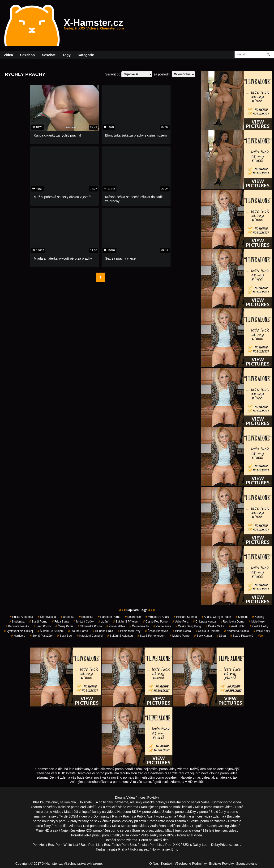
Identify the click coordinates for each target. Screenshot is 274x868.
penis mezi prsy (129, 631)
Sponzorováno (247, 864)
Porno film (61, 826)
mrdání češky (84, 622)
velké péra (180, 622)
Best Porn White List (63, 845)
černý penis (64, 626)
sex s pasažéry (41, 636)
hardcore (18, 636)
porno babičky (186, 812)
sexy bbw (65, 636)
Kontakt (167, 864)
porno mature (214, 807)
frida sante (60, 622)
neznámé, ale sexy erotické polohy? (141, 802)
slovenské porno (90, 626)
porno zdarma (127, 840)
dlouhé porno (78, 631)
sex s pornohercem (151, 636)
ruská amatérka (21, 617)
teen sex (221, 831)
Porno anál (185, 835)
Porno (143, 840)
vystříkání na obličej (18, 631)
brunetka (67, 617)
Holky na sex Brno (165, 849)
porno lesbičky (123, 821)
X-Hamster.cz (94, 25)
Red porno (91, 826)
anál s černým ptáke (216, 617)
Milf (172, 826)
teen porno (42, 626)
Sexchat (49, 55)
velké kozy (262, 631)
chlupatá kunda (204, 622)
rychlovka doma (233, 622)
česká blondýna (156, 631)
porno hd (207, 821)
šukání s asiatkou (120, 636)
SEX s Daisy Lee (195, 845)
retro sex (147, 831)
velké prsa (91, 835)
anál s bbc (237, 626)
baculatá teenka (18, 626)
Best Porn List (91, 845)
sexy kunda (203, 636)
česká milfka (215, 626)
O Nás (154, 864)
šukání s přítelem (126, 622)
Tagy (67, 55)
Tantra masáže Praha (111, 849)
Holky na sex (139, 849)
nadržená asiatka (236, 631)
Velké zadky (149, 835)
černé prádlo (139, 626)
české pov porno (155, 622)
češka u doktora (208, 631)
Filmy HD (43, 831)
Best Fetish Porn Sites (121, 845)
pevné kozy (162, 626)
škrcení (242, 617)
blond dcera (182, 631)
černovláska (47, 617)
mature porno (180, 636)
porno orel (78, 807)
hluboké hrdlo (103, 631)
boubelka (86, 617)
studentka (17, 622)
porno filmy (43, 826)
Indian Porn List (151, 845)
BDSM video (78, 816)
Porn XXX (173, 845)
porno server (191, 802)
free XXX (86, 831)
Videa (8, 55)
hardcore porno (109, 617)
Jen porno (112, 831)
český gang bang (188, 626)
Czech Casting (218, 826)
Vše (260, 636)
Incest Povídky (148, 797)
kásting (258, 617)
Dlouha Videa (125, 797)
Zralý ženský (79, 821)
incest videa (204, 816)
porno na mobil (170, 807)
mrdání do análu (157, 617)
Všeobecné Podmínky (191, 864)
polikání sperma (185, 617)
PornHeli (39, 845)
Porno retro (157, 821)
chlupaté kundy (90, 812)
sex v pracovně (242, 636)
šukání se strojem (51, 631)
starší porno (38, 622)
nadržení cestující (90, 636)
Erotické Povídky (221, 864)
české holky (259, 626)
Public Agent (146, 816)
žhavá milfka (116, 626)
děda (221, 636)
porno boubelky (44, 821)
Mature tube (130, 826)
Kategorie (86, 55)
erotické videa (116, 807)
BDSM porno (141, 812)
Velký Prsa (121, 835)
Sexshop (28, 55)
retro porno (44, 812)
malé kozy (257, 622)
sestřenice (133, 617)
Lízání (104, 622)
